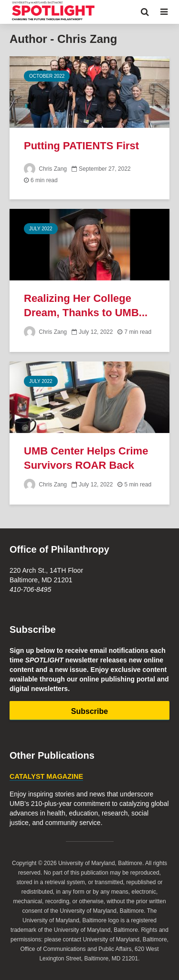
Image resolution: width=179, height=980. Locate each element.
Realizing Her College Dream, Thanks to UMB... (86, 305)
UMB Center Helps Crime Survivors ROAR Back (86, 458)
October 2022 (47, 76)
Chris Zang (45, 169)
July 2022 (41, 229)
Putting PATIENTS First (81, 146)
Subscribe (89, 711)
